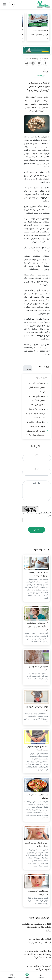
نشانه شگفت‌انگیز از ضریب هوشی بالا (28, 324)
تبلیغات (23, 914)
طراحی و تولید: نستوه (27, 968)
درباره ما (45, 914)
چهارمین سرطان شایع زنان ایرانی (34, 606)
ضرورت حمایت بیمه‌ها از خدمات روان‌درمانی (30, 882)
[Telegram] (22, 68)
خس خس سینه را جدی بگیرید (35, 564)
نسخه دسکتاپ (26, 954)
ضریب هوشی (26, 285)
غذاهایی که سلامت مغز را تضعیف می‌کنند (31, 852)
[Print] (16, 68)
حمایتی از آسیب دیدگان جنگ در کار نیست (31, 861)
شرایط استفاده (10, 914)
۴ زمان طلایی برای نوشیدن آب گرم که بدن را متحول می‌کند (26, 517)
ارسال (26, 414)
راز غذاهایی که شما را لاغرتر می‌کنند (33, 696)
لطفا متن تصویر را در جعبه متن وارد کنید (35, 400)
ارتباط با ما (33, 914)
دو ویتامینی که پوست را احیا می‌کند (32, 792)
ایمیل (26, 362)
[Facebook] (35, 68)
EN (12, 4)
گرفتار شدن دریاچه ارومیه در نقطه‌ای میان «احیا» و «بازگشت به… (14, 35)
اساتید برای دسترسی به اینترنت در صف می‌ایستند (27, 831)
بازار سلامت (41, 78)
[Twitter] (29, 68)
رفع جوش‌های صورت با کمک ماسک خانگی (30, 744)
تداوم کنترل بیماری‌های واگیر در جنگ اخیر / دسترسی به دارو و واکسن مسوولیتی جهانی (30, 892)
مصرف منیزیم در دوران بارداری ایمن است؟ (30, 468)
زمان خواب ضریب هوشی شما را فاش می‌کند (26, 301)
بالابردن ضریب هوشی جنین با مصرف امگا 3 (25, 328)
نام (26, 348)
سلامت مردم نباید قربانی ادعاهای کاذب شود (40, 35)
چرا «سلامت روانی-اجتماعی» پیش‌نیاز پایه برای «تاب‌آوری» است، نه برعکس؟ (29, 841)
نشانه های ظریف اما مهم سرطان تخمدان (31, 649)
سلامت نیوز (39, 4)
